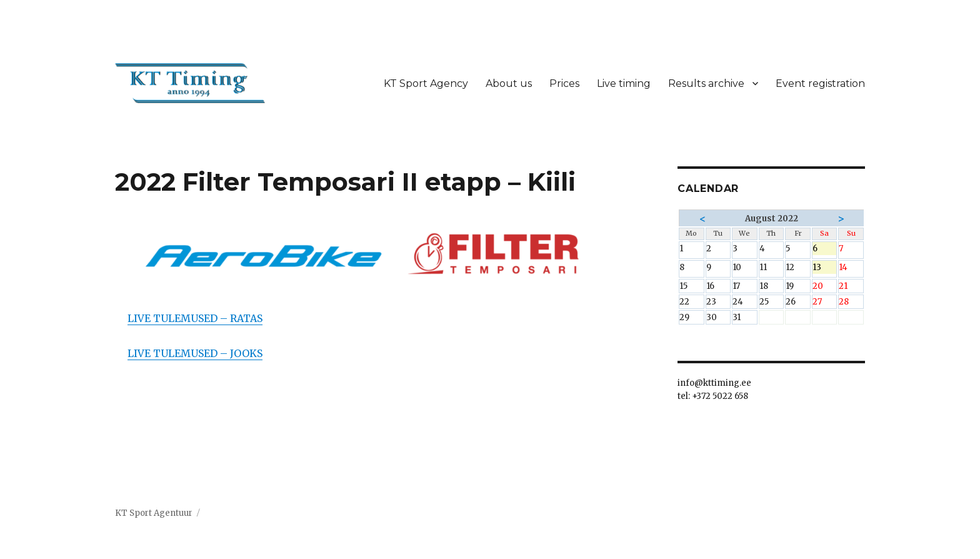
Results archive (706, 83)
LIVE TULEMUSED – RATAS (195, 318)
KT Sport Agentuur (154, 513)
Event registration (820, 83)
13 (825, 268)
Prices (564, 83)
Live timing (624, 83)
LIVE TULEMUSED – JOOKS (195, 353)
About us (509, 83)
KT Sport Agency (426, 83)
